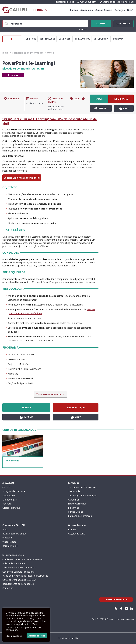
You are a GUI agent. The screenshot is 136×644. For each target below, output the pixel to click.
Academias (87, 10)
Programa (117, 39)
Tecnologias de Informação (28, 53)
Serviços (120, 10)
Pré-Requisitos (82, 39)
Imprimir (101, 109)
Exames (72, 529)
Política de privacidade (14, 563)
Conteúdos (123, 23)
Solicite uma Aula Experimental (22, 178)
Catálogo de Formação (80, 516)
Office (51, 53)
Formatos (7, 504)
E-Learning (74, 508)
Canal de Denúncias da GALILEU (19, 580)
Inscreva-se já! (121, 100)
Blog (130, 10)
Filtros (84, 29)
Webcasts (7, 538)
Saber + (99, 100)
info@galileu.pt (65, 2)
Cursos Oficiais (104, 10)
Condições (65, 39)
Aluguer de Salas (77, 534)
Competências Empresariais (82, 487)
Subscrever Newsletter (116, 599)
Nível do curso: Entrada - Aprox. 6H (23, 69)
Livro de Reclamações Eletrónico (19, 568)
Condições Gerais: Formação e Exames (23, 559)
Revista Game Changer (14, 534)
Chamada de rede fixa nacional (117, 2)
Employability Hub (77, 504)
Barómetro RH (10, 546)
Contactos (8, 588)
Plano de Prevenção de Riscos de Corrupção (25, 576)
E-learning (13, 75)
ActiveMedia (72, 638)
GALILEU (7, 487)
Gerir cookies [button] (14, 636)
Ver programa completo (49, 394)
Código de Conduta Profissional (19, 572)
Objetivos (31, 39)
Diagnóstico (9, 495)
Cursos (74, 10)
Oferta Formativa (11, 508)
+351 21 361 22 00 (87, 2)
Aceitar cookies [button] (37, 636)
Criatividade (74, 491)
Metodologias (10, 500)
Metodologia (101, 39)
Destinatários (47, 39)
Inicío (5, 53)
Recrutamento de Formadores (18, 584)
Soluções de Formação (14, 491)
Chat (124, 109)
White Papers (9, 542)
